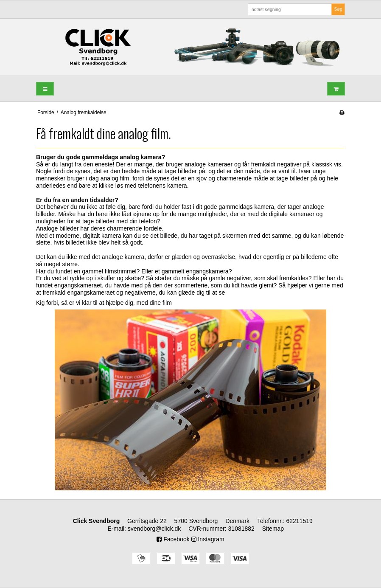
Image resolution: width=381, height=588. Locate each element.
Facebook (173, 539)
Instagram (208, 539)
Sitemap (273, 529)
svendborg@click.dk (154, 529)
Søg (338, 9)
